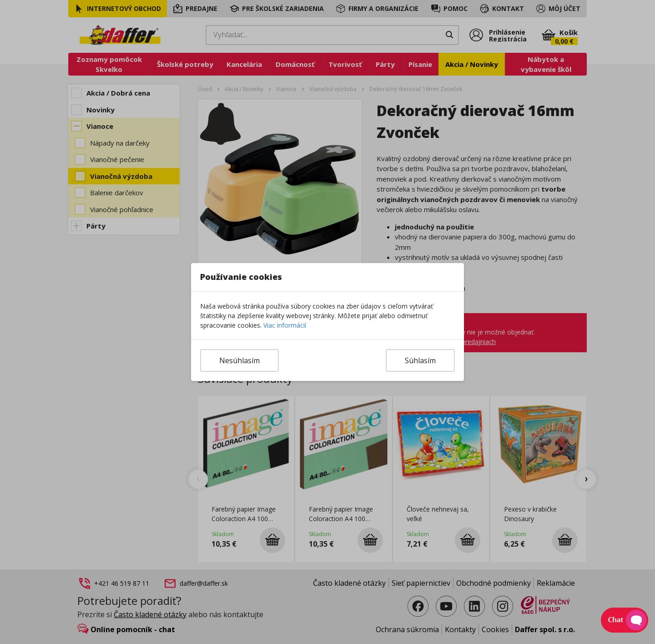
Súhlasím (420, 360)
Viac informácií (285, 325)
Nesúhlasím (239, 360)
